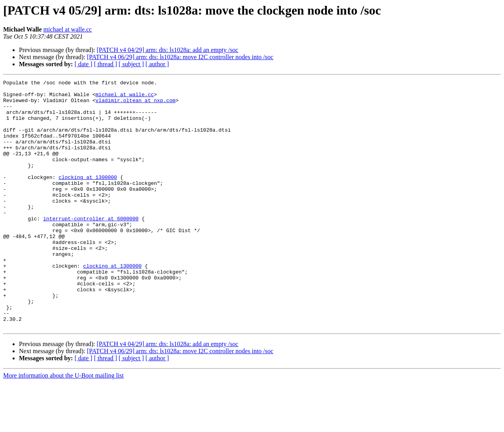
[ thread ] (105, 64)
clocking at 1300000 (88, 197)
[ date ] (83, 64)
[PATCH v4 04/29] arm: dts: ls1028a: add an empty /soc (167, 50)
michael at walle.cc (68, 29)
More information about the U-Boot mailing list (63, 425)
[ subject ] (131, 64)
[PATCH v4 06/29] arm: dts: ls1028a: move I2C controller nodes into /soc (180, 57)
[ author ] (157, 64)
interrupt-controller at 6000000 (91, 247)
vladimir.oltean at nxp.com (135, 105)
